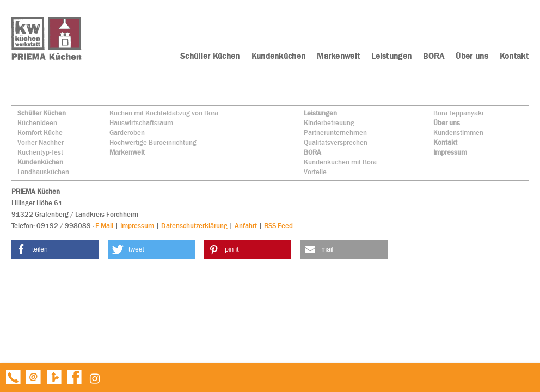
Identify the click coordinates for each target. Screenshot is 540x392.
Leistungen (320, 113)
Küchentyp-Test (40, 152)
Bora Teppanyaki (458, 113)
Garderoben (127, 133)
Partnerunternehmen (335, 133)
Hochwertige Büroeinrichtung (153, 142)
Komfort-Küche (40, 133)
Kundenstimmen (458, 133)
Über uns (447, 123)
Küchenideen (37, 123)
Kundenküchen (40, 162)
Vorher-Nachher (41, 142)
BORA (312, 152)
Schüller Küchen (42, 113)
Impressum (450, 152)
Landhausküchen (43, 172)
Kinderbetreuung (329, 123)
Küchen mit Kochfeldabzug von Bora (164, 113)
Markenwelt (127, 152)
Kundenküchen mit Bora (340, 162)
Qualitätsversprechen (336, 142)
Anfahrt (246, 226)
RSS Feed (278, 226)
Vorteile (315, 172)
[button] (55, 250)
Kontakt (445, 142)
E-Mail (104, 226)
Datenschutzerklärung (194, 226)
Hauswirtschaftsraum (141, 123)
